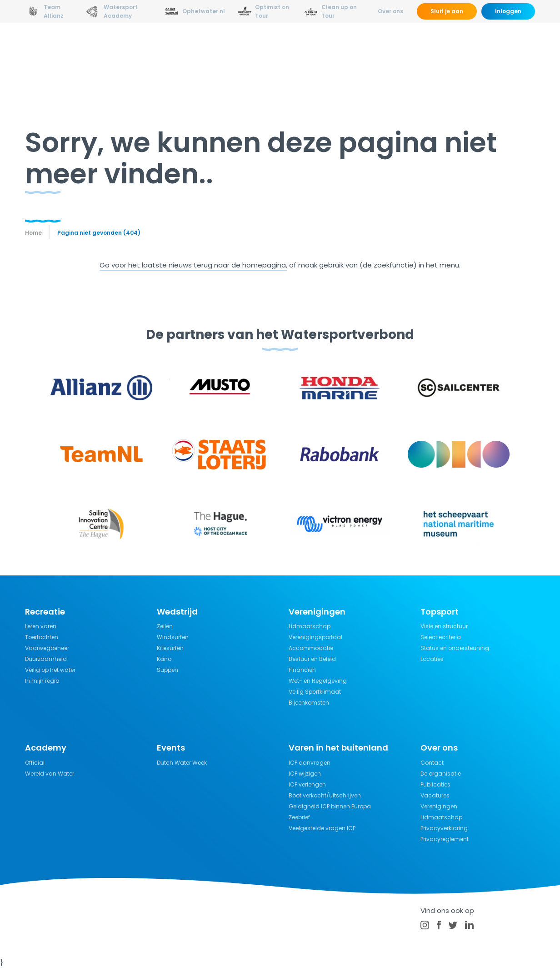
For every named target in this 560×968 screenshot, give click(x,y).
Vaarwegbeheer (47, 648)
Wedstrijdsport (238, 48)
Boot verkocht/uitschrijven (325, 795)
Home (33, 233)
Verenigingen (439, 806)
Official (35, 763)
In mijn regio (42, 681)
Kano (164, 659)
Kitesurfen (170, 648)
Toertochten (42, 637)
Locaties (432, 659)
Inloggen (508, 11)
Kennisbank (345, 48)
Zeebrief (299, 817)
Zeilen (165, 626)
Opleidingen (176, 48)
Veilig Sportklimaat (315, 692)
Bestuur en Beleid (312, 659)
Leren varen (41, 626)
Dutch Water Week (182, 763)
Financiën (302, 670)
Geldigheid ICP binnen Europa (330, 806)
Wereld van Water (50, 774)
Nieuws (130, 48)
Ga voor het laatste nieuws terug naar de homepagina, (193, 265)
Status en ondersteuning (455, 648)
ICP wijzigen (305, 774)
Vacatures (435, 795)
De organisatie (441, 774)
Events (455, 48)
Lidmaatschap (310, 626)
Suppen (167, 670)
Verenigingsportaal (315, 637)
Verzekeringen (405, 48)
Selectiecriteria (441, 637)
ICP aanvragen (310, 763)
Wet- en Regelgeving (318, 681)
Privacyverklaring (444, 828)
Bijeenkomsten (309, 703)
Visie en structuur (444, 626)
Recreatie (295, 48)
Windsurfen (173, 637)
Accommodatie (311, 648)
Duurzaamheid (46, 659)
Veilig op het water (50, 670)
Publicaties (435, 784)
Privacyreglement (445, 839)
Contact (432, 763)
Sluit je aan (447, 11)
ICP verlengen (307, 784)
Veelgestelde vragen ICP (322, 828)
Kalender (495, 48)
